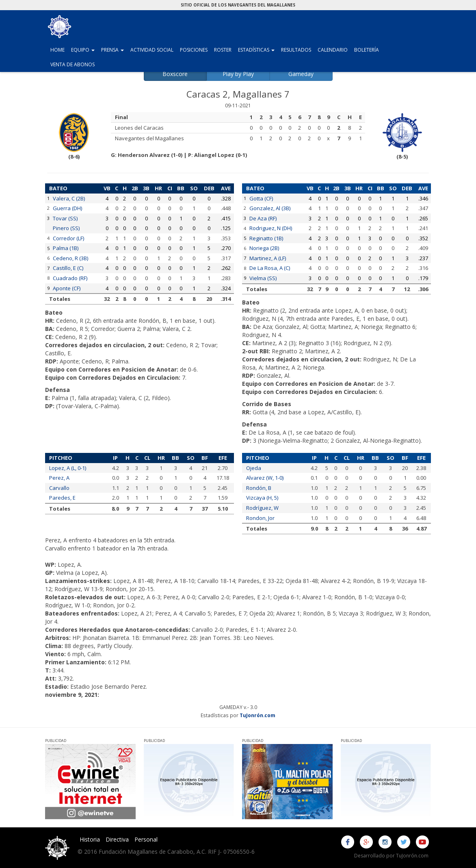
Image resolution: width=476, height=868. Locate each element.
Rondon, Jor (260, 518)
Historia (90, 839)
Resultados (296, 50)
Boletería (367, 50)
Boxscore (175, 74)
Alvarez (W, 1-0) (265, 478)
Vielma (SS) (263, 278)
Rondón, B (259, 488)
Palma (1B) (66, 248)
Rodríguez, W (262, 508)
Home (57, 50)
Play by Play (238, 74)
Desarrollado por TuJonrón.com (391, 856)
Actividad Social (152, 50)
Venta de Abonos (72, 64)
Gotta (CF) (261, 198)
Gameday (301, 74)
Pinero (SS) (66, 228)
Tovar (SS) (65, 218)
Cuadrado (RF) (70, 278)
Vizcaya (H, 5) (262, 498)
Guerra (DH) (67, 208)
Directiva (117, 839)
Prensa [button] (114, 49)
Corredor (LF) (68, 238)
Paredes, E (62, 498)
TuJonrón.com (257, 715)
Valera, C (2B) (69, 198)
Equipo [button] (84, 49)
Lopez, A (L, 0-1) (68, 468)
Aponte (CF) (67, 288)
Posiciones (194, 50)
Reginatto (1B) (266, 238)
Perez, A (59, 478)
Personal (146, 839)
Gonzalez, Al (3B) (270, 208)
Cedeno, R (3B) (70, 258)
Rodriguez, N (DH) (271, 228)
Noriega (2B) (264, 248)
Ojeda (254, 468)
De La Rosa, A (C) (270, 268)
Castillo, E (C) (68, 268)
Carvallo (59, 488)
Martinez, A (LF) (268, 258)
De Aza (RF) (263, 218)
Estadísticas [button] (258, 49)
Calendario (333, 50)
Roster (223, 50)
